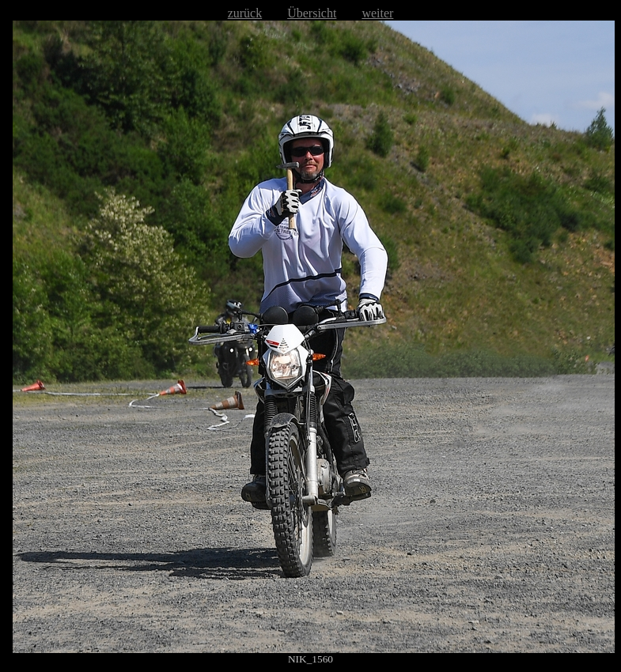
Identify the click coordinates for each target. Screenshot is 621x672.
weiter (377, 13)
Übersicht (312, 13)
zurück (245, 13)
